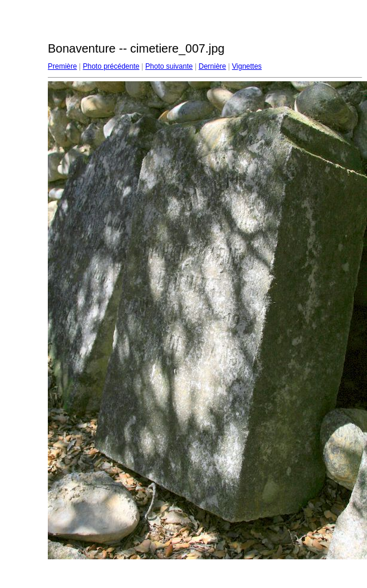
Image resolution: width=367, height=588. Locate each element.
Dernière (212, 66)
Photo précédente (111, 66)
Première (62, 66)
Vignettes (247, 66)
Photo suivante (169, 66)
